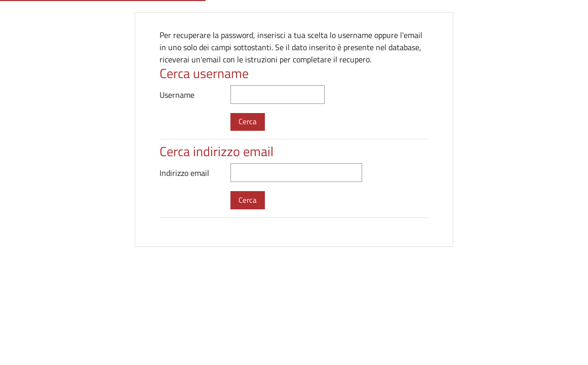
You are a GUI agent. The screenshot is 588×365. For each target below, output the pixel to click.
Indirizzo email (184, 173)
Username (177, 95)
